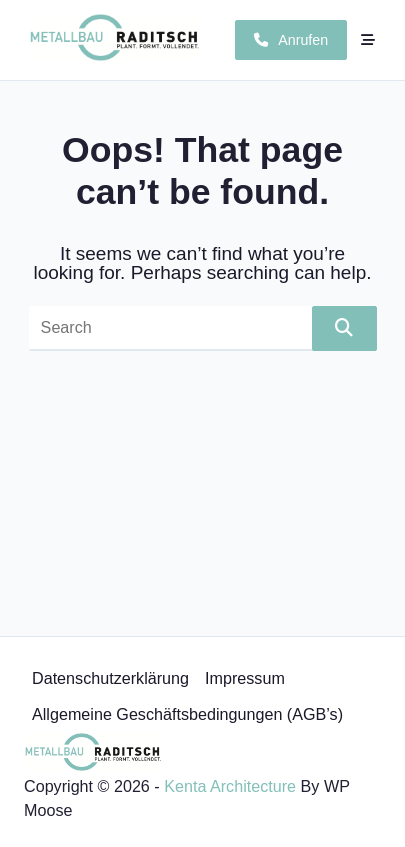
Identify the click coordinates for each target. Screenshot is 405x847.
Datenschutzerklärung (110, 678)
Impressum (245, 678)
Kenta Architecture (230, 786)
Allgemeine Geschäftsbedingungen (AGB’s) (187, 714)
